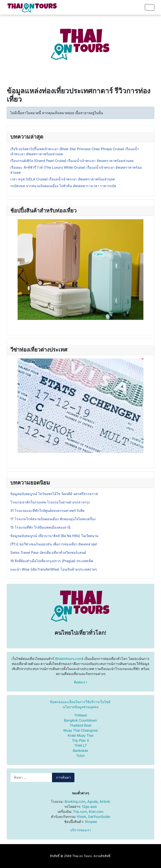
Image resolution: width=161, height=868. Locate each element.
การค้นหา (64, 777)
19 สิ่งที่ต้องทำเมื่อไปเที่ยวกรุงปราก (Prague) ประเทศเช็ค (52, 561)
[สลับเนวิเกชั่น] (150, 7)
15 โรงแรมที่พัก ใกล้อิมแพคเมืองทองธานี (40, 527)
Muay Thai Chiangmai (80, 730)
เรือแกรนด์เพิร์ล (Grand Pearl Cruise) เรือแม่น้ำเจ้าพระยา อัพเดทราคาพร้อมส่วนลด (72, 161)
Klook (82, 817)
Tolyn (80, 756)
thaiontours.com (69, 659)
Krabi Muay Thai (81, 735)
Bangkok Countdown (81, 720)
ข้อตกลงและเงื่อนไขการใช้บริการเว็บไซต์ (80, 702)
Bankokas (80, 751)
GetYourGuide (99, 817)
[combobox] (31, 777)
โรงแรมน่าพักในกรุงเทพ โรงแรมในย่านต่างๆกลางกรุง (50, 502)
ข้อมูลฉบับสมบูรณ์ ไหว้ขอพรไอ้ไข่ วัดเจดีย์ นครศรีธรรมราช (55, 494)
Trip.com (80, 812)
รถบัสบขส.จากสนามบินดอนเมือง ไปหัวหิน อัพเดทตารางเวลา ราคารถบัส (63, 186)
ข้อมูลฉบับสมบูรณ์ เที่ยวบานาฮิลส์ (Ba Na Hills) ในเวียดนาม (54, 536)
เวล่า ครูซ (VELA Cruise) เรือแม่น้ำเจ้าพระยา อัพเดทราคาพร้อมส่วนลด (63, 179)
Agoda (92, 802)
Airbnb (105, 802)
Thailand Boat (80, 725)
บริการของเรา (81, 830)
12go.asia (89, 807)
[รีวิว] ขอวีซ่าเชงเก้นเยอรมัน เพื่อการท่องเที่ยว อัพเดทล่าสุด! (54, 544)
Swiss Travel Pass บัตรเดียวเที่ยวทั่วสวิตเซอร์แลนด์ (49, 553)
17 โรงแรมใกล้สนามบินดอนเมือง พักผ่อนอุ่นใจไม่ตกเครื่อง (53, 519)
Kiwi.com (96, 812)
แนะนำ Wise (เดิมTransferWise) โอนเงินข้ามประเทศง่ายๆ (54, 569)
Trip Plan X (80, 740)
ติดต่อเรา (81, 682)
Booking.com (75, 802)
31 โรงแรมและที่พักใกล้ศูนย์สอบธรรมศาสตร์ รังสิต (47, 511)
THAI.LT (80, 745)
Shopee (91, 822)
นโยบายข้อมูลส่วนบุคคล (81, 707)
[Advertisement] (80, 44)
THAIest (81, 715)
